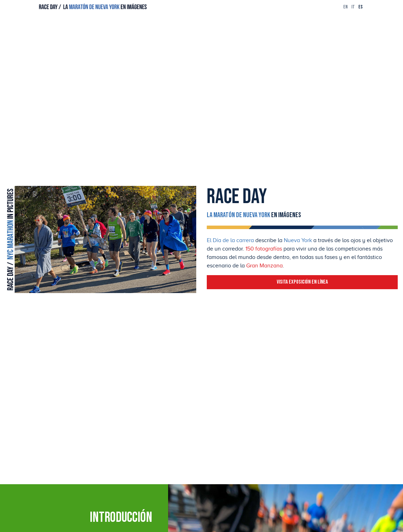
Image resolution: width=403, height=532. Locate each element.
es (360, 7)
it (353, 7)
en (346, 7)
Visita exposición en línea (302, 282)
